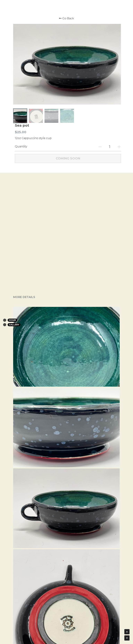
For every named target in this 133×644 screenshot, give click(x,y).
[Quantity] (108, 146)
